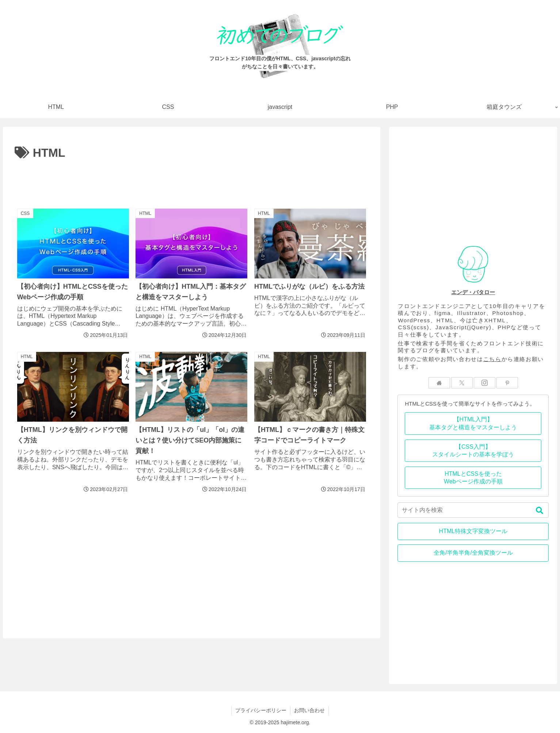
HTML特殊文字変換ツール (473, 531)
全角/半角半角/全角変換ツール (473, 553)
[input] (473, 510)
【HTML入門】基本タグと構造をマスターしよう (473, 423)
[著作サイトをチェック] (439, 383)
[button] (540, 510)
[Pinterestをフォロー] (507, 383)
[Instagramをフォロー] (485, 383)
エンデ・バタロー (473, 292)
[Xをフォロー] (462, 383)
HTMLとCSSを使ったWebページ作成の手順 (473, 478)
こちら (492, 359)
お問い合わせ (309, 710)
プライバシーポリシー (261, 710)
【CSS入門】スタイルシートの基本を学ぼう (473, 451)
